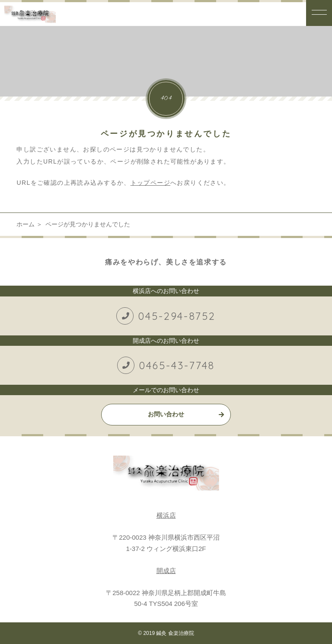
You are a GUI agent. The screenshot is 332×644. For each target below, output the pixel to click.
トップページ (150, 183)
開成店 (166, 571)
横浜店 (166, 515)
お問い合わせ (166, 414)
